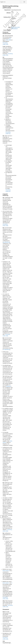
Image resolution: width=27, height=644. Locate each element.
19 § (4, 430)
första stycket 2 (15, 258)
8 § (3, 214)
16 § (4, 359)
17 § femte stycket (12, 618)
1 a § (4, 28)
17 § (4, 381)
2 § (3, 33)
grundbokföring (19, 108)
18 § (4, 417)
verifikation (5, 172)
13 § (4, 296)
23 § (4, 492)
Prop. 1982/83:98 (18, 521)
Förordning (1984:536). (17, 463)
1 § (3, 23)
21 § (4, 465)
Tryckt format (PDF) (9, 630)
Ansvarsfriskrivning (12, 642)
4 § (3, 91)
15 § (4, 346)
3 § (3, 65)
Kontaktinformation (21, 642)
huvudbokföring (11, 152)
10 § (4, 267)
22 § (4, 487)
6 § (3, 148)
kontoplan (5, 473)
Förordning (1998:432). (13, 495)
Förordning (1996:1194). (15, 26)
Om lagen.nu (4, 642)
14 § (4, 316)
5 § (3, 104)
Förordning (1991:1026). (19, 102)
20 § (4, 445)
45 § (10, 24)
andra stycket (20, 195)
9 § (3, 235)
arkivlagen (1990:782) (10, 489)
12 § (4, 287)
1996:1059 (16, 24)
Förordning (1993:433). (13, 583)
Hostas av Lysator (14, 643)
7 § (3, 167)
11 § (4, 273)
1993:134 (10, 542)
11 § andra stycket (20, 617)
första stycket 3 (15, 251)
